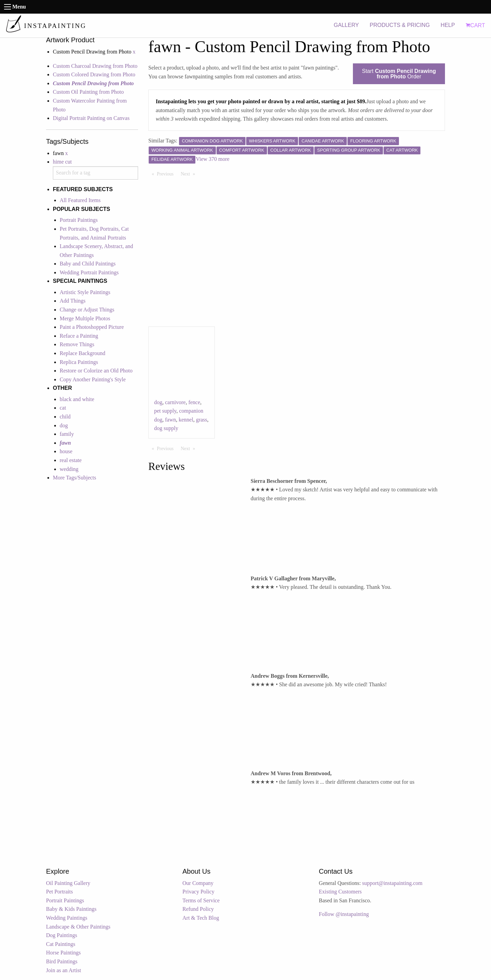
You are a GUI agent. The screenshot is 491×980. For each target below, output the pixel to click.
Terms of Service (201, 900)
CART (475, 25)
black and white (77, 399)
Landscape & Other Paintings (78, 927)
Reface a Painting (79, 336)
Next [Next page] (190, 173)
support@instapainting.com (392, 883)
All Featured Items (80, 200)
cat (63, 408)
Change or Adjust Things (87, 310)
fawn (170, 420)
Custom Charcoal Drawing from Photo (95, 66)
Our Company (198, 883)
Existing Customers (340, 892)
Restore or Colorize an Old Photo (96, 371)
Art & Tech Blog (201, 918)
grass (202, 420)
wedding (69, 469)
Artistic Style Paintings (85, 292)
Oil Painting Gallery (68, 883)
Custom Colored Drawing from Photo (94, 74)
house (66, 451)
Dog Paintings (62, 935)
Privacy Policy (198, 892)
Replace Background (83, 353)
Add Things (73, 301)
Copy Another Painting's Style (93, 379)
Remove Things (77, 344)
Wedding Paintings (67, 918)
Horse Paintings (63, 953)
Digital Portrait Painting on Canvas (91, 118)
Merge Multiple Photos (85, 318)
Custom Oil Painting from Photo (88, 92)
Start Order (399, 74)
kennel (186, 420)
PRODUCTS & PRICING (400, 25)
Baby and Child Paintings (88, 264)
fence (194, 402)
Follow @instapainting (344, 914)
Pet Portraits (59, 892)
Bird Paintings (62, 961)
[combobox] (95, 173)
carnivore (175, 402)
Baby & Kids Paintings (71, 909)
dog (64, 425)
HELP (448, 25)
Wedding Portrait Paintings (89, 272)
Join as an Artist (64, 970)
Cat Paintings (61, 944)
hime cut (62, 162)
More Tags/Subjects (75, 478)
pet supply (165, 411)
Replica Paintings (79, 362)
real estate (71, 460)
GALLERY (346, 25)
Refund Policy (198, 909)
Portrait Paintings (79, 220)
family (67, 434)
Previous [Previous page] (167, 173)
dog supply (166, 428)
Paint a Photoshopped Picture (92, 327)
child (65, 417)
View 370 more (213, 159)
